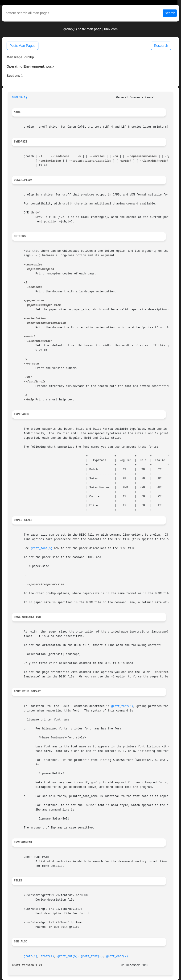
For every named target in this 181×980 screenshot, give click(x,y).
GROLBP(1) (20, 98)
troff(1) (47, 956)
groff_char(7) (117, 956)
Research (161, 46)
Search (170, 13)
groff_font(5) (41, 548)
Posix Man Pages (23, 46)
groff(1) (31, 956)
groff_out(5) (68, 956)
